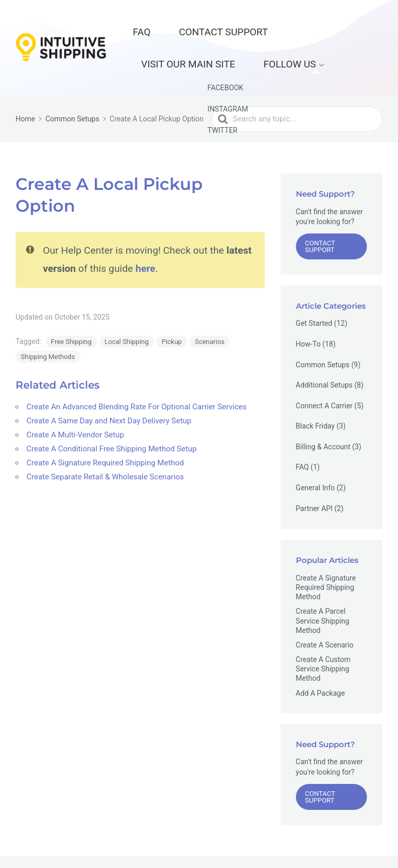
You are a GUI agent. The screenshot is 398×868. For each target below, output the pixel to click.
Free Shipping (71, 309)
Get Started (314, 291)
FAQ (134, 23)
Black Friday (315, 393)
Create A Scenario (325, 612)
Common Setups (323, 332)
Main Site (302, 846)
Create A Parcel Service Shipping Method (323, 588)
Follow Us (156, 39)
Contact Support (193, 23)
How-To (308, 311)
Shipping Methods (48, 324)
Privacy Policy (350, 846)
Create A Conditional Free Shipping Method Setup (111, 416)
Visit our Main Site (282, 23)
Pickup (172, 309)
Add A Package (321, 660)
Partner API (314, 476)
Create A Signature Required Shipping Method (105, 430)
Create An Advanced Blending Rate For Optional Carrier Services (137, 374)
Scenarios (210, 309)
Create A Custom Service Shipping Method (323, 636)
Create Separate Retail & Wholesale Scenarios (105, 444)
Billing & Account (323, 414)
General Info (315, 455)
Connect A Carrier (324, 373)
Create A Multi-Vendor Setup (75, 402)
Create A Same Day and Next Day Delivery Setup (109, 388)
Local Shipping (127, 309)
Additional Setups (324, 352)
